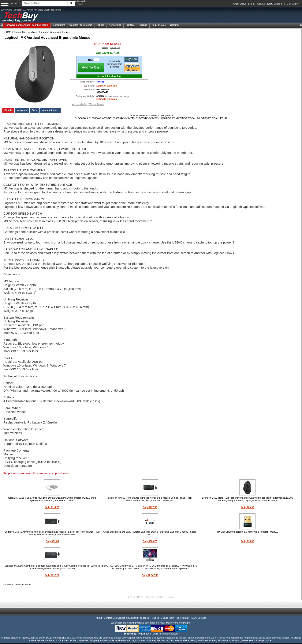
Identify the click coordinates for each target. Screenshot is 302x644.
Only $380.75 (150, 541)
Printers (130, 25)
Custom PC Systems (81, 25)
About (99, 618)
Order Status (240, 4)
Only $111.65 (52, 507)
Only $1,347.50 (150, 575)
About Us (16, 3)
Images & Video (50, 110)
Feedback (144, 618)
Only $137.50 (150, 507)
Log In (251, 4)
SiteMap (202, 618)
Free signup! (182, 618)
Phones (143, 25)
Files (34, 110)
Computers (59, 25)
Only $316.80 (52, 575)
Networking (115, 25)
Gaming (174, 25)
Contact (261, 4)
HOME (8, 32)
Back (16, 32)
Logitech (67, 32)
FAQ (193, 618)
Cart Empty (293, 4)
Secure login (167, 618)
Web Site (112, 86)
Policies (155, 618)
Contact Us (110, 618)
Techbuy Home (27, 25)
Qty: (90, 60)
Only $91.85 (52, 541)
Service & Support (127, 618)
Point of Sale (159, 25)
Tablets (100, 25)
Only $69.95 (247, 507)
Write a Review (96, 104)
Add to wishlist (80, 104)
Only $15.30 (247, 541)
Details (8, 110)
